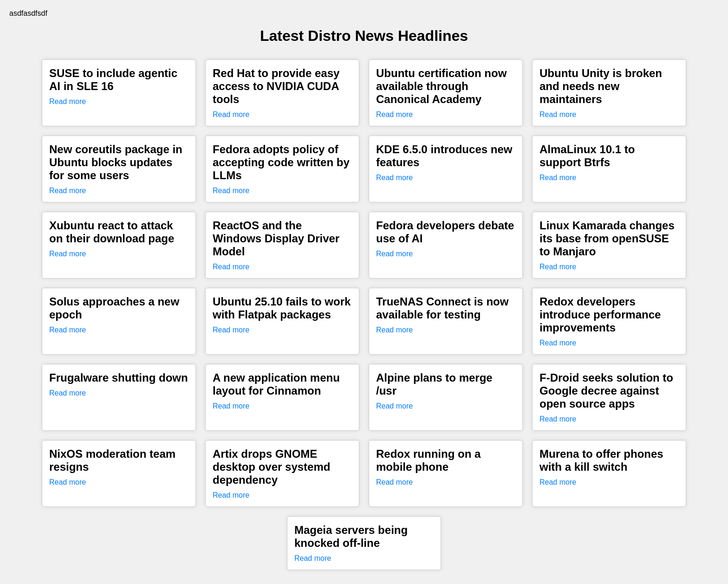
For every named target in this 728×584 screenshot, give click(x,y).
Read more (68, 101)
